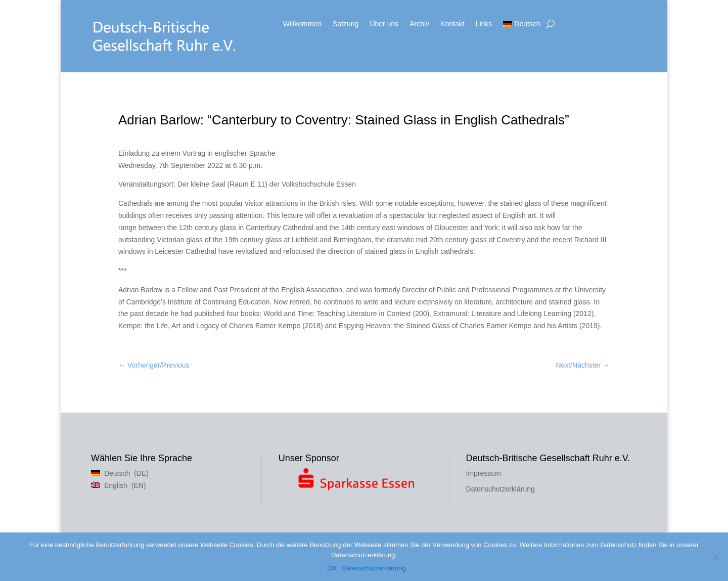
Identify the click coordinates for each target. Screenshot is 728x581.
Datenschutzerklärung (500, 489)
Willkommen (302, 24)
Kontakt (452, 24)
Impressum (484, 473)
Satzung (346, 24)
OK (332, 568)
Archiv (419, 24)
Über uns (384, 24)
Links (484, 24)
